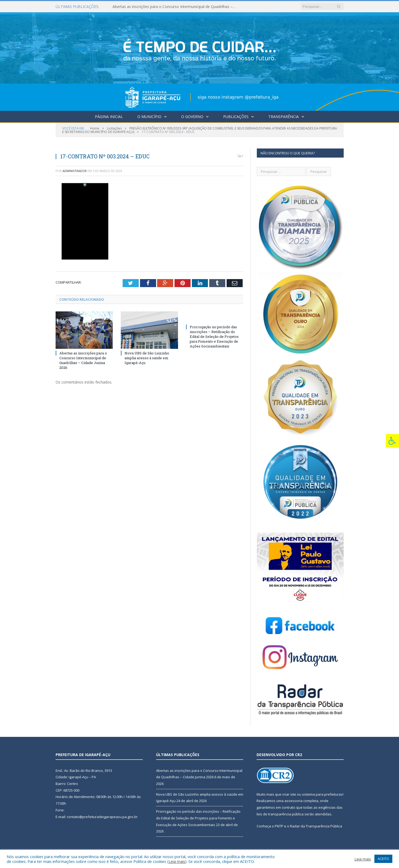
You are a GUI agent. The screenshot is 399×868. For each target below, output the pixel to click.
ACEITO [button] (383, 859)
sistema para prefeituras (322, 794)
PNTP (279, 826)
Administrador (75, 171)
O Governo (192, 117)
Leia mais (177, 861)
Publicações (236, 117)
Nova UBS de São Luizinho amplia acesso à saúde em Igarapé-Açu (147, 358)
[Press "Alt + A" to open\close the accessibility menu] (392, 441)
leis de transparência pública (280, 814)
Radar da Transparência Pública (316, 826)
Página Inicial (109, 117)
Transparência (284, 117)
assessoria (293, 801)
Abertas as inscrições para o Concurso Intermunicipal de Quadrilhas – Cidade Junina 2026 (174, 7)
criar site (289, 794)
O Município (149, 117)
